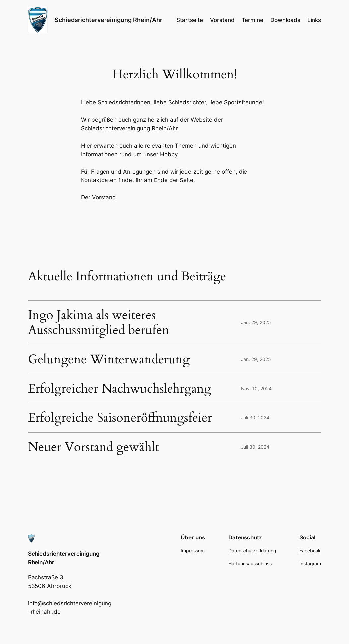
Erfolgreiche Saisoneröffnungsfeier (120, 418)
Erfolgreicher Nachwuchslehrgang (119, 389)
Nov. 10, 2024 (256, 388)
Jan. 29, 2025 (256, 322)
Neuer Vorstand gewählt (93, 447)
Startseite (190, 20)
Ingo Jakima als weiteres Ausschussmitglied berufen (99, 322)
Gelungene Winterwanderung (109, 359)
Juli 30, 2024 (255, 418)
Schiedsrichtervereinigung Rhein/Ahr (108, 20)
